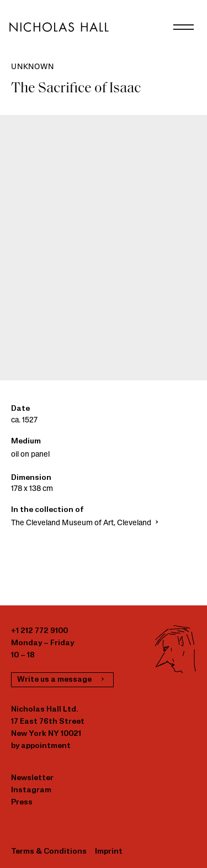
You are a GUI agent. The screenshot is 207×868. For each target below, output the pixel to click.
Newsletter (32, 778)
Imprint (109, 852)
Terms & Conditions (49, 852)
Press (22, 802)
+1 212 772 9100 (39, 631)
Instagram (31, 790)
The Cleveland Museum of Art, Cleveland (86, 523)
